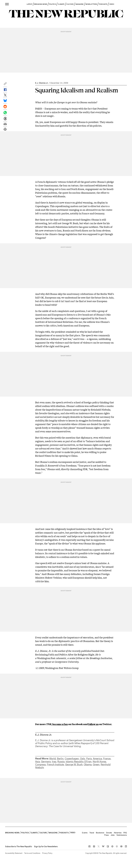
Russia (61, 762)
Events (85, 833)
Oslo (83, 759)
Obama (88, 765)
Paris (89, 759)
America (97, 759)
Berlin (60, 759)
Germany (46, 762)
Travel (92, 833)
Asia (38, 762)
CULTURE (70, 4)
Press (107, 835)
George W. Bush (74, 765)
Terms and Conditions (32, 853)
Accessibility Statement (14, 853)
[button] (5, 84)
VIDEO (112, 4)
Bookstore (100, 833)
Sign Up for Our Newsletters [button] (46, 847)
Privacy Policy (47, 853)
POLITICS (53, 4)
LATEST (30, 4)
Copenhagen (72, 759)
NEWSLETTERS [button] (91, 4)
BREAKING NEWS (41, 4)
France (107, 759)
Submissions (122, 835)
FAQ (125, 833)
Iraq (54, 762)
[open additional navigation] (7, 4)
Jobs (113, 835)
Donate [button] (109, 833)
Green (96, 765)
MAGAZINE (80, 4)
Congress (40, 765)
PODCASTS (103, 4)
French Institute (55, 765)
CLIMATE (61, 4)
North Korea (99, 762)
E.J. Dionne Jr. (42, 83)
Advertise (118, 833)
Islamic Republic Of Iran (79, 762)
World (53, 759)
